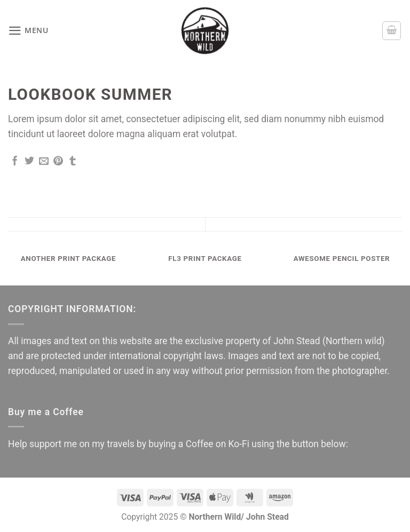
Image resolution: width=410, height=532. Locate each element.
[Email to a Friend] (44, 162)
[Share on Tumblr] (73, 162)
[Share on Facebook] (15, 162)
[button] (29, 31)
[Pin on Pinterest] (58, 162)
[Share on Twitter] (29, 162)
